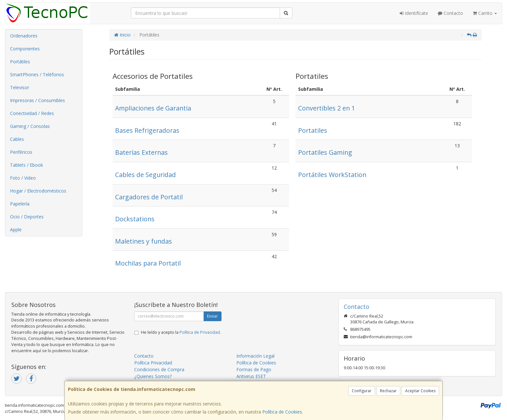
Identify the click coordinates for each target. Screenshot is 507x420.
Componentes (25, 49)
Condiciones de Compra (159, 369)
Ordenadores (24, 36)
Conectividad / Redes (32, 113)
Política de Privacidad (200, 332)
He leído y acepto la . (181, 332)
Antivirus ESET (251, 376)
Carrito (485, 13)
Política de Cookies (282, 412)
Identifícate (414, 13)
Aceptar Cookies (420, 391)
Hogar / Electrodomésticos (38, 191)
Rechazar (388, 391)
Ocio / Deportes (27, 217)
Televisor (20, 87)
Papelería (20, 204)
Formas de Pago (254, 369)
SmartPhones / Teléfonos (37, 74)
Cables (17, 139)
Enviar (212, 316)
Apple (16, 230)
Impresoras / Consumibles (38, 100)
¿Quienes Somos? (153, 376)
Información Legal (255, 356)
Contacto (450, 13)
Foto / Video (23, 178)
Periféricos (21, 152)
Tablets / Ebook (27, 165)
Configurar (362, 391)
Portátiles (20, 62)
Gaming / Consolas (30, 126)
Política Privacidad (153, 363)
